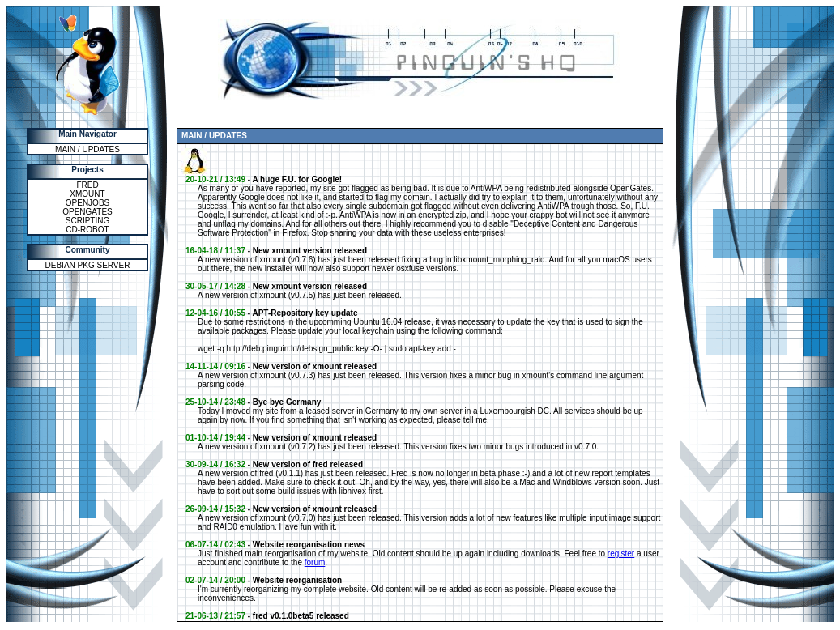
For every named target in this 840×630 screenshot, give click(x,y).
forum (315, 562)
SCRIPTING (87, 221)
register (621, 553)
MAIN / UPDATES (87, 149)
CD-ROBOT (87, 230)
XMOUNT (87, 194)
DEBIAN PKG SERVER (88, 265)
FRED (87, 185)
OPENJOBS (87, 203)
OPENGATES (87, 212)
